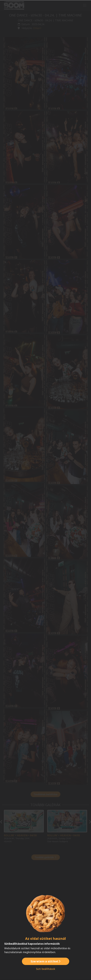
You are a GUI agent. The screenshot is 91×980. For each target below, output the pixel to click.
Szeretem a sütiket (46, 961)
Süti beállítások (46, 969)
